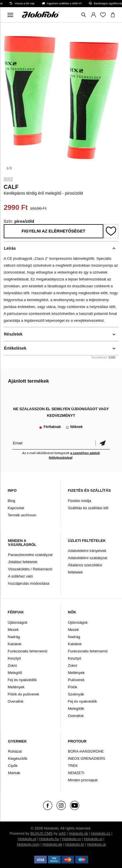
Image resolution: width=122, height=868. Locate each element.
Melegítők (76, 709)
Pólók (73, 687)
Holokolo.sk (78, 833)
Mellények (16, 687)
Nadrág (14, 637)
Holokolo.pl (27, 839)
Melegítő (15, 673)
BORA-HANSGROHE (86, 751)
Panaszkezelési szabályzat (30, 555)
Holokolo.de (52, 844)
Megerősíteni (102, 443)
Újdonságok (18, 622)
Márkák (14, 773)
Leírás (10, 248)
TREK (73, 766)
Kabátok (15, 644)
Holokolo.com (28, 844)
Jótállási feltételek (23, 562)
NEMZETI (76, 773)
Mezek (13, 630)
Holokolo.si (93, 839)
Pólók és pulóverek (24, 694)
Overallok (16, 701)
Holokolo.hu (49, 839)
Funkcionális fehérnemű (28, 651)
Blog (11, 501)
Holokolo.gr (97, 844)
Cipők (13, 766)
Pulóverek (76, 680)
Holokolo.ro (71, 839)
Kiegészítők (18, 758)
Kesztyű (14, 658)
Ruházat (15, 751)
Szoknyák (76, 694)
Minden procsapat (83, 780)
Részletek (13, 334)
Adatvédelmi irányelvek (87, 551)
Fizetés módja (80, 501)
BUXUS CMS (41, 833)
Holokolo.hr (75, 844)
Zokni (12, 665)
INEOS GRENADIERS (87, 758)
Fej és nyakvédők (22, 680)
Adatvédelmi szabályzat (88, 558)
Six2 (8, 179)
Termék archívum (22, 515)
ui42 (62, 833)
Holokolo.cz (101, 833)
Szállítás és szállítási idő (88, 508)
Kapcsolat (16, 508)
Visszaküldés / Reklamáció (30, 569)
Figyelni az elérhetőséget (53, 231)
